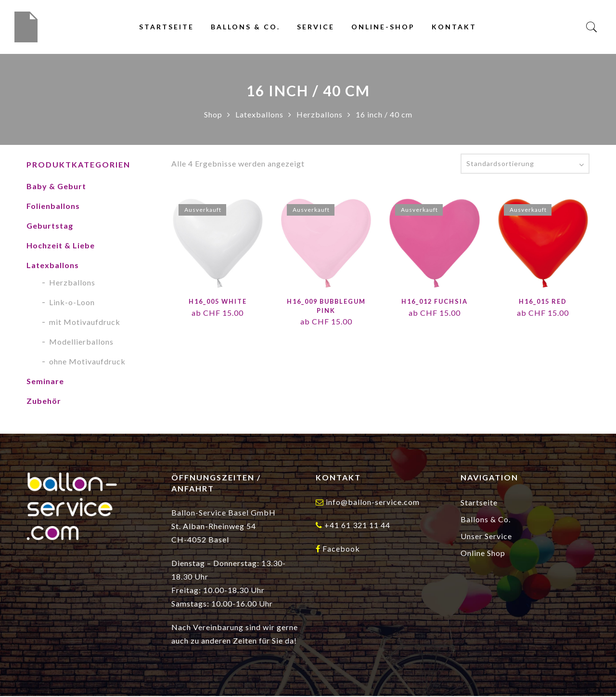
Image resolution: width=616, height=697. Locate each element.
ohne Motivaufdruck (87, 362)
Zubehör (44, 402)
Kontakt (454, 27)
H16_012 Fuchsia (434, 302)
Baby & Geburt (56, 187)
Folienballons (53, 207)
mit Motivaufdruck (85, 323)
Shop (213, 115)
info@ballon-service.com (373, 503)
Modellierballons (81, 342)
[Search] (592, 28)
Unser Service (486, 537)
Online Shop (483, 554)
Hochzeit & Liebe (61, 246)
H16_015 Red (543, 302)
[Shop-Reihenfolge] (525, 165)
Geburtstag (50, 226)
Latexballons (259, 115)
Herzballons (320, 115)
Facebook (341, 549)
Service (316, 27)
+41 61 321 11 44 (357, 526)
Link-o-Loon (72, 303)
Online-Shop (383, 27)
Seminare (45, 382)
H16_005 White (218, 302)
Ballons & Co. (245, 27)
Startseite (167, 27)
